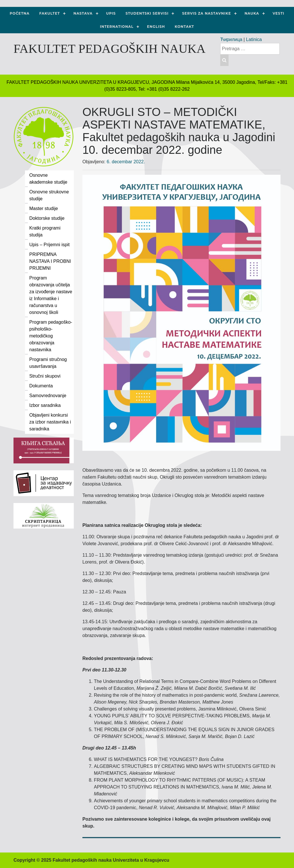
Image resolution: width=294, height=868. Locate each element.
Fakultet (50, 13)
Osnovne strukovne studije (49, 195)
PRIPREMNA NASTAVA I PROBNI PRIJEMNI (50, 261)
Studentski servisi (147, 13)
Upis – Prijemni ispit (49, 245)
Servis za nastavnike (206, 13)
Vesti (279, 13)
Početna (20, 13)
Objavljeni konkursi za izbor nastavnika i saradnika (50, 422)
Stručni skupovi (45, 376)
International (117, 27)
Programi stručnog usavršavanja (48, 363)
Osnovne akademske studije (48, 179)
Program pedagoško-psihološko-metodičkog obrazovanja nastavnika (51, 336)
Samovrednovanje (48, 396)
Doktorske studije (47, 218)
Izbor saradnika (45, 405)
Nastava (83, 13)
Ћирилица (231, 39)
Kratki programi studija (45, 231)
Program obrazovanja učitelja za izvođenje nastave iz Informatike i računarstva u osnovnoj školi (51, 295)
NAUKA (252, 13)
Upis (111, 13)
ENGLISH (156, 27)
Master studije (44, 208)
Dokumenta (41, 386)
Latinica (254, 39)
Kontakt (184, 27)
